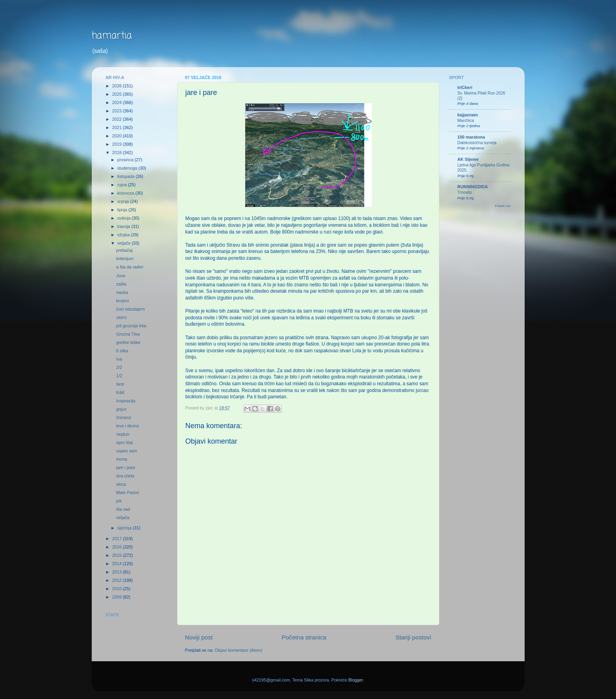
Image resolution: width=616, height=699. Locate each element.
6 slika (122, 351)
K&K (120, 392)
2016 (117, 547)
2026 (117, 86)
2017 (117, 539)
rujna (123, 185)
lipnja (123, 210)
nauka (122, 292)
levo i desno (127, 426)
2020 (117, 136)
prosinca (126, 160)
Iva (119, 359)
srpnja (124, 201)
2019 (117, 144)
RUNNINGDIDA (473, 187)
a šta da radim (129, 267)
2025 (117, 94)
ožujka (124, 235)
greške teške (128, 342)
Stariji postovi (413, 637)
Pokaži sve (503, 206)
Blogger (356, 680)
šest (120, 384)
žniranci (123, 417)
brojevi (122, 301)
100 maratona (471, 137)
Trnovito (465, 192)
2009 (117, 597)
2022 (117, 119)
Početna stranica (304, 637)
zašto (121, 284)
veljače (125, 243)
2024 (117, 102)
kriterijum (125, 259)
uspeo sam (126, 451)
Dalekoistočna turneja (477, 143)
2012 (117, 580)
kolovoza (126, 193)
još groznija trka (131, 326)
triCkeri (465, 87)
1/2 (119, 376)
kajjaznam (468, 115)
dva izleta (125, 476)
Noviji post (199, 637)
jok (119, 501)
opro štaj (124, 442)
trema (122, 459)
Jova (121, 276)
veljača (123, 517)
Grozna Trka (128, 334)
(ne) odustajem (130, 309)
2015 (117, 555)
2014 (117, 564)
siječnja (125, 528)
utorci (121, 317)
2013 (117, 572)
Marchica (466, 121)
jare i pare (126, 467)
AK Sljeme (468, 159)
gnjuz (121, 409)
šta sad (123, 509)
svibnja (125, 218)
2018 (117, 153)
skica (121, 484)
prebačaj (124, 250)
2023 (117, 111)
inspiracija (126, 401)
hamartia (112, 36)
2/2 (119, 367)
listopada (126, 176)
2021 (117, 127)
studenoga (128, 168)
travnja (124, 226)
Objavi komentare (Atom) (239, 650)
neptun (123, 434)
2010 (117, 589)
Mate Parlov (127, 492)
